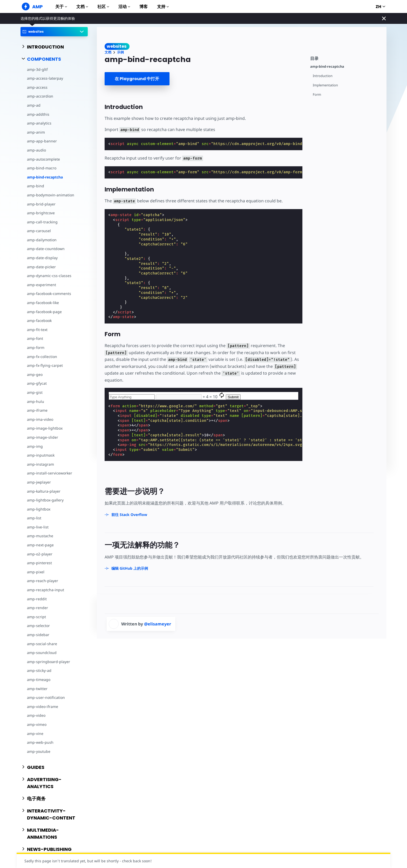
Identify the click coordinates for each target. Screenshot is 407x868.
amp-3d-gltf (37, 69)
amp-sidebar (38, 635)
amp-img (35, 446)
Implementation (325, 85)
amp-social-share (42, 644)
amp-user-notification (46, 697)
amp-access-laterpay (45, 78)
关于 (61, 7)
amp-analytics (39, 123)
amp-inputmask (41, 455)
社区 (103, 7)
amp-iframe (37, 410)
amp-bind (36, 186)
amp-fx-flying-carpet (45, 365)
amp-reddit (37, 599)
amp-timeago (39, 680)
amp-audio (36, 150)
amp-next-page (40, 545)
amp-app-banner (42, 141)
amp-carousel (39, 231)
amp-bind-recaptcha (45, 177)
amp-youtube (39, 751)
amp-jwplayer (39, 482)
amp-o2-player (40, 554)
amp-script (36, 617)
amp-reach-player (43, 581)
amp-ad (34, 105)
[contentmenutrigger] (346, 58)
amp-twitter (37, 689)
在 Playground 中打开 (137, 79)
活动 (124, 7)
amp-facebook (39, 321)
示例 (120, 52)
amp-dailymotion (42, 240)
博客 (144, 7)
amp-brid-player (41, 204)
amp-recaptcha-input (46, 590)
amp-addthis (38, 114)
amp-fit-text (37, 330)
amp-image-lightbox (45, 428)
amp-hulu (36, 401)
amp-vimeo (37, 724)
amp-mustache (40, 536)
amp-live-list (38, 527)
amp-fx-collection (42, 357)
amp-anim (36, 132)
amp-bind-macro (42, 168)
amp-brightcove (41, 213)
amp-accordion (40, 96)
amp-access (37, 87)
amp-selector (38, 626)
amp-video (36, 715)
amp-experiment (42, 285)
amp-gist (35, 392)
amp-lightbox (39, 509)
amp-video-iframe (43, 707)
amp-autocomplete (43, 159)
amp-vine (35, 733)
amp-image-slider (43, 437)
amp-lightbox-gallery (45, 500)
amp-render (38, 608)
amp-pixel (36, 572)
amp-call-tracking (42, 222)
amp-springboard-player (49, 662)
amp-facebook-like (43, 303)
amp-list (34, 518)
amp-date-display (42, 258)
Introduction (323, 76)
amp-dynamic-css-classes (49, 276)
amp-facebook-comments (49, 294)
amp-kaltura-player (44, 491)
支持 (163, 7)
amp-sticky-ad (39, 670)
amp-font (35, 338)
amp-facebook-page (44, 312)
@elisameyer (158, 624)
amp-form (36, 347)
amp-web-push (40, 742)
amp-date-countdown (46, 249)
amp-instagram (40, 464)
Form (317, 95)
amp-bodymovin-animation (51, 195)
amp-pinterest (39, 563)
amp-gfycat (37, 383)
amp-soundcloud (42, 653)
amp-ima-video (40, 419)
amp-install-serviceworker (50, 473)
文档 (82, 7)
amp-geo (35, 374)
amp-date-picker (41, 267)
